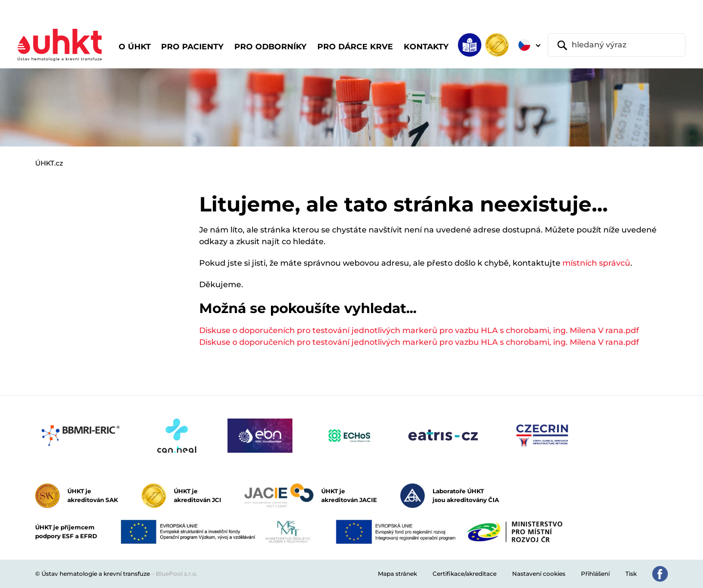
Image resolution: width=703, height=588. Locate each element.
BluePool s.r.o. (177, 574)
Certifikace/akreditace (465, 574)
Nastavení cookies (539, 574)
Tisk (631, 574)
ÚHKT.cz (49, 163)
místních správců (596, 263)
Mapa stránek (397, 574)
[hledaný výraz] (617, 45)
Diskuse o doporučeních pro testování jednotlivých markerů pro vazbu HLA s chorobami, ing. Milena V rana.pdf (419, 330)
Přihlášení (595, 574)
